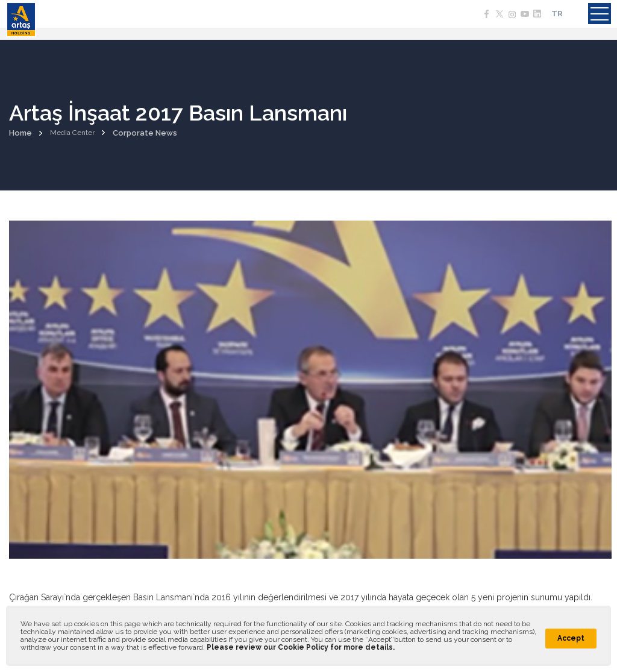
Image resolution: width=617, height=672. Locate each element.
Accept (571, 638)
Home (20, 133)
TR (557, 14)
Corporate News (145, 133)
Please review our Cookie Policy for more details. (301, 647)
